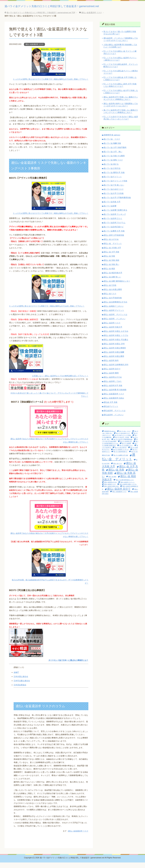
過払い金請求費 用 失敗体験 (115, 395)
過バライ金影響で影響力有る (115, 216)
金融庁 (16, 678)
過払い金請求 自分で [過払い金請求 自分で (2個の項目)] (119, 494)
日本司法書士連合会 (22, 686)
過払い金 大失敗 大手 (112, 253)
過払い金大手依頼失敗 (113, 303)
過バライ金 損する (111, 170)
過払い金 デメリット (113, 249)
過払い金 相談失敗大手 (113, 278)
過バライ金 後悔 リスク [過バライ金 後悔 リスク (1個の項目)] (126, 451)
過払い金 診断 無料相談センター (117, 287)
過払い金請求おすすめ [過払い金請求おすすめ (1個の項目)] (110, 488)
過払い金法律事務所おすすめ (115, 308)
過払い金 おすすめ (111, 245)
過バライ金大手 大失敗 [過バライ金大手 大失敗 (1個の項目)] (122, 443)
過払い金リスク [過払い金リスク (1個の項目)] (118, 469)
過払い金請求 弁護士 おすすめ (116, 337)
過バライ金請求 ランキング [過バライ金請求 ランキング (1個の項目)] (121, 455)
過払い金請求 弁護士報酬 (114, 358)
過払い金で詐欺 (110, 291)
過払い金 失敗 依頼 (111, 266)
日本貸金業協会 (20, 690)
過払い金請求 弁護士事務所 (115, 353)
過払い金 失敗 (109, 262)
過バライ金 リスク (112, 145)
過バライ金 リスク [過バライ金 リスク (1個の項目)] (125, 437)
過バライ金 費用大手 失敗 (114, 178)
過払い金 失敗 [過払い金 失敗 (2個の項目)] (116, 475)
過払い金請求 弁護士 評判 (114, 349)
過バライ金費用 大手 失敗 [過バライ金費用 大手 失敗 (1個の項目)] (121, 461)
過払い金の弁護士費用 (113, 295)
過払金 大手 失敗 (111, 408)
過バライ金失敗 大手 (112, 207)
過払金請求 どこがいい (114, 420)
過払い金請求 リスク (112, 328)
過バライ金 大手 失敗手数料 (115, 153)
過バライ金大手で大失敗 (114, 199)
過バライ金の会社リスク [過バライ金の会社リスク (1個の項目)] (123, 439)
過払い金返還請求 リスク (34, 50)
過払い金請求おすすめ (113, 383)
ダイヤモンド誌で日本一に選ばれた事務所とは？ (68, 666)
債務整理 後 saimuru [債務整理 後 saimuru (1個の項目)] (110, 437)
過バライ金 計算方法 (112, 174)
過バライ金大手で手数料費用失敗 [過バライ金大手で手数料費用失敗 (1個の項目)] (123, 445)
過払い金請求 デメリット (114, 316)
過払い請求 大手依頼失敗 (114, 241)
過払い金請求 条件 (111, 366)
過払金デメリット (111, 412)
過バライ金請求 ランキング (115, 220)
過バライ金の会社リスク (114, 195)
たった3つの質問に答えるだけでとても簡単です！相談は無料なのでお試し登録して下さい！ (51, 85)
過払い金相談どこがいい (114, 312)
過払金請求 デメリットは (115, 416)
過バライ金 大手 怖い (113, 157)
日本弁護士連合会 (21, 682)
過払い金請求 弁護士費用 (114, 362)
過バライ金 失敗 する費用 (114, 161)
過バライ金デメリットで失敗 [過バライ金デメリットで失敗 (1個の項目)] (123, 441)
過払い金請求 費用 (111, 379)
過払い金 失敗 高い (111, 270)
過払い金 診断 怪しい (112, 282)
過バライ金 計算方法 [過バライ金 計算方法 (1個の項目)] (121, 453)
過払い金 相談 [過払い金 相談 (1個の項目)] (112, 482)
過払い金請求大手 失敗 (113, 391)
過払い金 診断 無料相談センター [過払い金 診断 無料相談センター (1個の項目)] (125, 485)
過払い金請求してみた (113, 387)
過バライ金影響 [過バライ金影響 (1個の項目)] (126, 449)
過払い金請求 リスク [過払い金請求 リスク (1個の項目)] (110, 490)
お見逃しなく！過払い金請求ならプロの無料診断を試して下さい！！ (60, 381)
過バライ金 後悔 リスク (113, 166)
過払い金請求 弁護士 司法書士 (116, 345)
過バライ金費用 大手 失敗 (114, 237)
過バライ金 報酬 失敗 (112, 149)
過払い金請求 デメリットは (115, 320)
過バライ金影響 (110, 211)
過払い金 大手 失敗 (111, 257)
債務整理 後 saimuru (112, 140)
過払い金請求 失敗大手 (113, 333)
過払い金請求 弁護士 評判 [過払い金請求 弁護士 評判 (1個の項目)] (111, 492)
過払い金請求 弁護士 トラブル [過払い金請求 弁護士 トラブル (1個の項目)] (128, 490)
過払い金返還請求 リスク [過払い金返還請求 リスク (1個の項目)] (119, 497)
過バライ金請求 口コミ (113, 224)
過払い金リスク (110, 299)
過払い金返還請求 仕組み (114, 404)
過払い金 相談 (109, 274)
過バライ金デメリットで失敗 (115, 186)
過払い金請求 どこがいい (115, 324)
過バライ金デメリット (113, 182)
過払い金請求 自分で (112, 374)
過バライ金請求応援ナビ (114, 232)
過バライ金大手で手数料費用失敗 (117, 203)
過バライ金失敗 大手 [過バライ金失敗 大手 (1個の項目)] (126, 447)
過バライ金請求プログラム (115, 228)
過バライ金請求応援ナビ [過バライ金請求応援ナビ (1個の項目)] (120, 457)
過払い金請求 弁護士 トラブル (116, 341)
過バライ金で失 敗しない (114, 191)
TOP (41, 18)
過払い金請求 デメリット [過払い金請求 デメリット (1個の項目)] (128, 488)
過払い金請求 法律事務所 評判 (116, 370)
